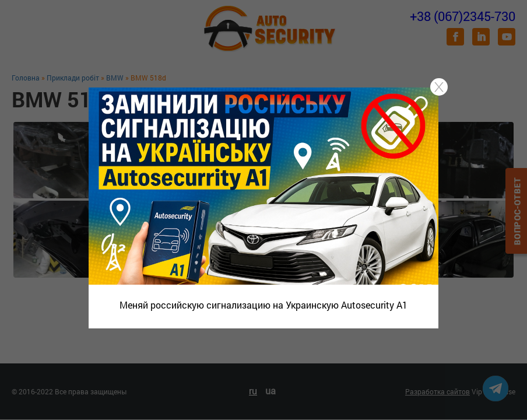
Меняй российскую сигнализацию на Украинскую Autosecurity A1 (263, 305)
